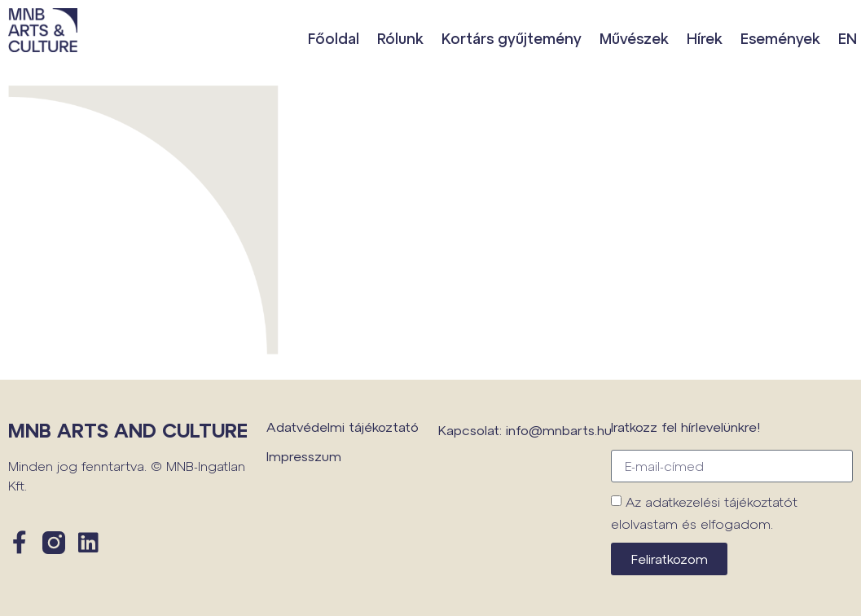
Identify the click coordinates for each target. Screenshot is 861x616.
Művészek (634, 38)
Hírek (705, 38)
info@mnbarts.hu (559, 430)
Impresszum (304, 456)
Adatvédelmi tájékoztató (343, 427)
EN (848, 38)
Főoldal (334, 38)
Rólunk (400, 38)
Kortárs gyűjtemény (512, 38)
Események (780, 38)
